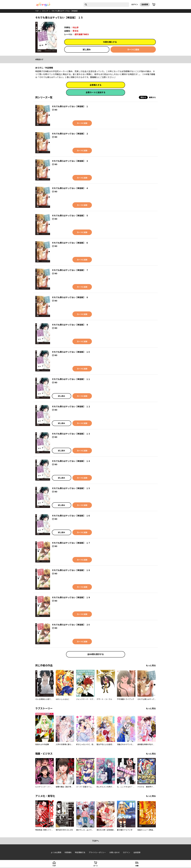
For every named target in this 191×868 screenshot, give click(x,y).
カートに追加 (133, 50)
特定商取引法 (80, 852)
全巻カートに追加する (96, 92)
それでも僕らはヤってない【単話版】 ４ (70, 188)
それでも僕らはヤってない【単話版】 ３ (70, 161)
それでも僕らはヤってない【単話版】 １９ (71, 597)
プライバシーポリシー (97, 852)
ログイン (135, 4)
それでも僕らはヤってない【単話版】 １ (70, 106)
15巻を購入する (110, 42)
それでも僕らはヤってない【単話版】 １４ (71, 461)
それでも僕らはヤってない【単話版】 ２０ (71, 625)
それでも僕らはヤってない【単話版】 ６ (70, 243)
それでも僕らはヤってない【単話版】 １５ (71, 488)
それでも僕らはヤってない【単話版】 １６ (71, 516)
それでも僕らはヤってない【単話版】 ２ (70, 134)
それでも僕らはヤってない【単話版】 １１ (71, 379)
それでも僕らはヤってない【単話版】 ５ (70, 216)
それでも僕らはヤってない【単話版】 (65, 11)
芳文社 (76, 31)
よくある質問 (56, 852)
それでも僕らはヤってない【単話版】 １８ (71, 570)
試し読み (87, 50)
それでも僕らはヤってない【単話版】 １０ (71, 352)
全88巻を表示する (96, 654)
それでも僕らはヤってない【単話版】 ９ (70, 325)
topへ (95, 841)
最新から (152, 97)
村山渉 (76, 27)
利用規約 (68, 852)
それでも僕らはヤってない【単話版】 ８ (70, 297)
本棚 (137, 866)
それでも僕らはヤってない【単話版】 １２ (71, 407)
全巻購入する (96, 85)
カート (96, 866)
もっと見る (151, 665)
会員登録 (145, 4)
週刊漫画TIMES (82, 34)
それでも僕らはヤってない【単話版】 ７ (70, 270)
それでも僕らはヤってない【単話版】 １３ (71, 434)
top (37, 11)
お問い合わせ (115, 852)
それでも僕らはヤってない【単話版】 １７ (71, 543)
